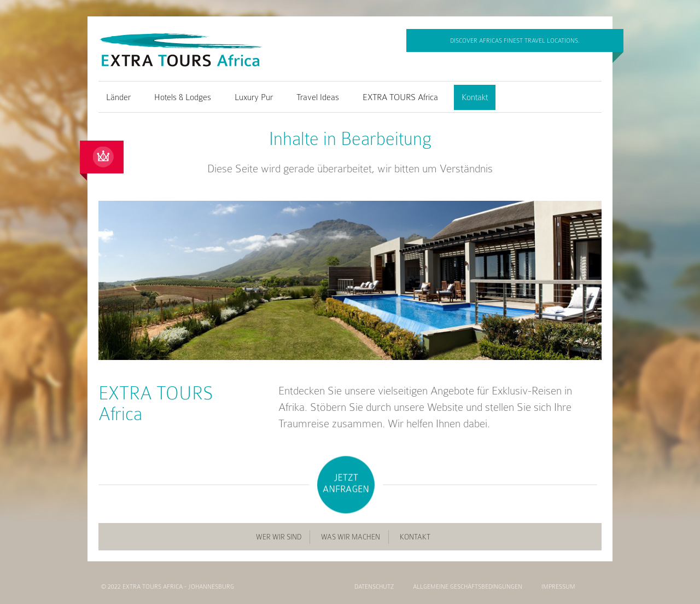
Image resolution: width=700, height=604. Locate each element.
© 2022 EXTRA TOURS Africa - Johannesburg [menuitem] (168, 587)
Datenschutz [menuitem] (374, 587)
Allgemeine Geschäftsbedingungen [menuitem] (468, 587)
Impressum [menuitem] (558, 587)
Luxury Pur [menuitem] (254, 97)
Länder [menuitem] (118, 97)
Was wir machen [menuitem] (351, 537)
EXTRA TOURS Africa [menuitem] (400, 97)
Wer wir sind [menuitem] (279, 537)
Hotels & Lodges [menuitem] (183, 97)
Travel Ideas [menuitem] (318, 97)
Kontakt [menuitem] (475, 97)
